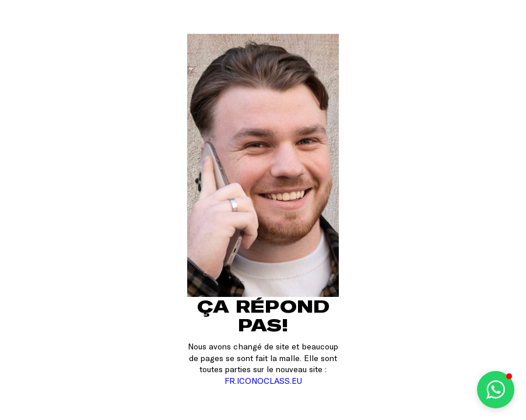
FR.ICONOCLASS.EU (263, 381)
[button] (496, 390)
